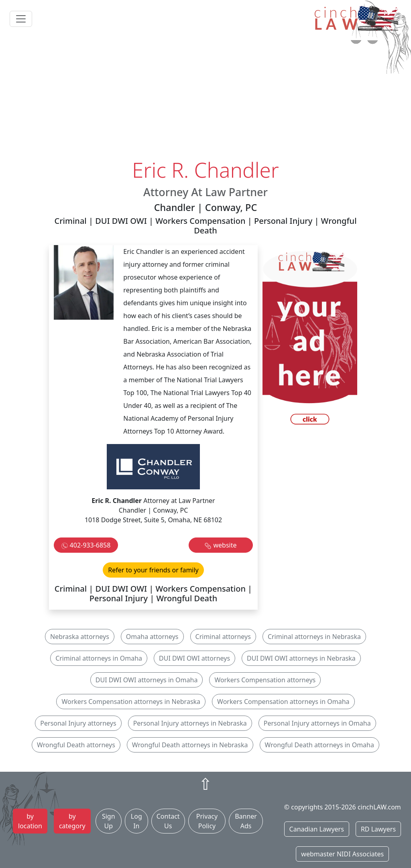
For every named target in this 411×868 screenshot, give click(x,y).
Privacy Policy (207, 821)
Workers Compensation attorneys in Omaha (283, 702)
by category (72, 821)
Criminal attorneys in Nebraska (314, 637)
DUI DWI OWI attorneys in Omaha (147, 680)
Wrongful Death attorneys (76, 745)
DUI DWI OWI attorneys (194, 658)
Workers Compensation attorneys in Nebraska (131, 702)
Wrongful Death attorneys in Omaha (319, 745)
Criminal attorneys (223, 637)
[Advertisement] (205, 97)
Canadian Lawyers (317, 829)
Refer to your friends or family (153, 570)
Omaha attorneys (152, 637)
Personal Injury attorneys (78, 723)
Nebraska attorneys (80, 637)
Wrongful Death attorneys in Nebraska (190, 745)
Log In (136, 821)
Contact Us (168, 821)
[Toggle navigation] (21, 19)
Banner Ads (246, 821)
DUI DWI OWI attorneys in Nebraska (301, 658)
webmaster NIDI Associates (342, 854)
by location (30, 821)
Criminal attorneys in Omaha (99, 658)
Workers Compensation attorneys (265, 680)
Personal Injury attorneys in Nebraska (190, 723)
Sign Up (109, 821)
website (225, 545)
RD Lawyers (378, 829)
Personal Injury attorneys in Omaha (317, 723)
